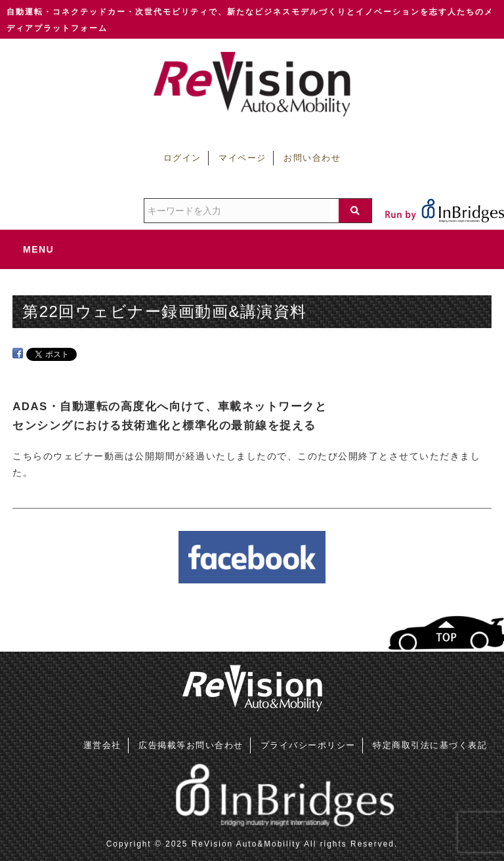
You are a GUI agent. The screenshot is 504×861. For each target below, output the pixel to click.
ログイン (182, 158)
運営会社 (102, 745)
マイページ (242, 158)
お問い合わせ (312, 158)
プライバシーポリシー (308, 745)
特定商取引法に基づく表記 (430, 745)
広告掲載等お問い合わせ (191, 745)
